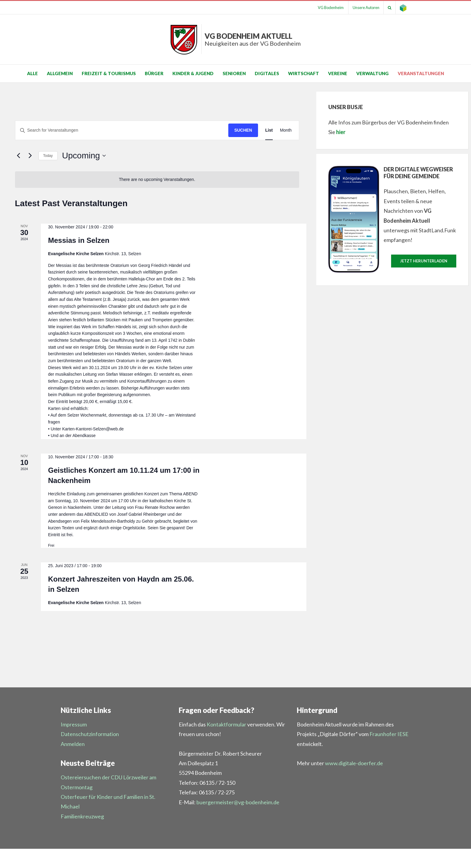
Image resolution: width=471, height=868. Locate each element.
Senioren (234, 73)
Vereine (338, 73)
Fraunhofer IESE (389, 734)
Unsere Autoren (364, 8)
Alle (32, 73)
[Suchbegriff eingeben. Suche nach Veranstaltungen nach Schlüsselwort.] (122, 130)
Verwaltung (372, 73)
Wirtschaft (304, 73)
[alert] (157, 180)
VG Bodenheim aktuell (253, 39)
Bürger (154, 73)
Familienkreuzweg (82, 816)
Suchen (243, 130)
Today (48, 156)
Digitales (267, 73)
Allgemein (60, 73)
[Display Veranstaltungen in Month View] (286, 130)
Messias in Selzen (79, 240)
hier (341, 132)
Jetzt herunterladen (424, 261)
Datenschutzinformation (90, 734)
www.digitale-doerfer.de (354, 763)
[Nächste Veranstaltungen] (30, 156)
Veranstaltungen (421, 73)
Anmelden (73, 744)
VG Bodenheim (328, 8)
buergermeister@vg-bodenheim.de (238, 802)
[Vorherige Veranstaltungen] (19, 156)
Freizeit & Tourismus (109, 73)
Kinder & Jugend (193, 73)
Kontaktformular (226, 724)
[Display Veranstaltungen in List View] (269, 130)
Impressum (74, 724)
